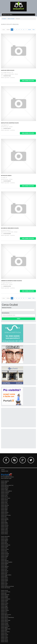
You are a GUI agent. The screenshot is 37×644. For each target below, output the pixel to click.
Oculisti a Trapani (5, 528)
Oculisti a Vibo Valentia (6, 588)
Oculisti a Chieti (4, 548)
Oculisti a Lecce (4, 558)
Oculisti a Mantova (5, 561)
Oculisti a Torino (4, 636)
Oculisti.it (4, 19)
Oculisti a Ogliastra (5, 566)
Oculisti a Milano (4, 508)
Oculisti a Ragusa (4, 627)
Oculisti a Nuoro (4, 511)
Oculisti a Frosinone (5, 554)
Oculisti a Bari (4, 593)
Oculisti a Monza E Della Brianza (7, 617)
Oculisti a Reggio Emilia (6, 629)
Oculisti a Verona (4, 532)
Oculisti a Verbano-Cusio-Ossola (7, 586)
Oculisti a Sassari (4, 524)
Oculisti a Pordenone (5, 626)
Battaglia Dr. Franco (6, 176)
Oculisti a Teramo (5, 527)
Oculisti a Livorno (4, 504)
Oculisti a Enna (4, 551)
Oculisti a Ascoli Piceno (6, 592)
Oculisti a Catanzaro (5, 492)
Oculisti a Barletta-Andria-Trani (7, 485)
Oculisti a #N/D (4, 565)
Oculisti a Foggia (4, 606)
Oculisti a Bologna (5, 596)
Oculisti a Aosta (4, 482)
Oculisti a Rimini (4, 576)
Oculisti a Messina (5, 616)
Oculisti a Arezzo (4, 538)
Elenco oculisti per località (6, 478)
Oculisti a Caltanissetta (6, 545)
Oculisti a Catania (5, 600)
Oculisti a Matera (4, 507)
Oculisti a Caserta (5, 546)
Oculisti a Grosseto (5, 555)
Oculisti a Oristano (5, 512)
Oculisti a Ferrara (4, 497)
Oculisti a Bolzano (5, 488)
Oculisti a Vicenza (5, 642)
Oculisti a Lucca (4, 613)
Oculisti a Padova (4, 568)
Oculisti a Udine (4, 585)
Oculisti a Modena (5, 563)
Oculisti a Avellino (5, 539)
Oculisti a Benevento (5, 595)
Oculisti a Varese (4, 639)
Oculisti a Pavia (4, 569)
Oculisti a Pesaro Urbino (6, 515)
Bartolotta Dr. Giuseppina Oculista (10, 123)
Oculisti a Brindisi (4, 597)
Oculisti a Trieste (4, 529)
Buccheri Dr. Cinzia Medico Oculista (10, 228)
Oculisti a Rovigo (4, 522)
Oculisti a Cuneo (4, 495)
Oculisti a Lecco (4, 612)
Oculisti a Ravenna (5, 520)
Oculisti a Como (4, 602)
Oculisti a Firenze (4, 552)
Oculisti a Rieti (4, 521)
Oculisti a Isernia (4, 501)
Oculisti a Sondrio (5, 581)
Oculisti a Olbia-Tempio (6, 620)
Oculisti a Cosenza (5, 494)
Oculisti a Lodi (4, 559)
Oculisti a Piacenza (5, 625)
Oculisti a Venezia (5, 531)
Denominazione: (6, 313)
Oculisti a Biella (4, 542)
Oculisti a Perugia (5, 623)
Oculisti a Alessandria (5, 536)
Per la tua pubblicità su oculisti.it (7, 477)
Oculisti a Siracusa (5, 525)
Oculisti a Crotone (5, 603)
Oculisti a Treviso (4, 637)
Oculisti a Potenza (5, 518)
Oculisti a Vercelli (4, 640)
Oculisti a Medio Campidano (7, 562)
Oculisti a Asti (4, 484)
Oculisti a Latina (4, 502)
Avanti (29, 30)
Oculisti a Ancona (4, 590)
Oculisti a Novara (4, 619)
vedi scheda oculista (28, 81)
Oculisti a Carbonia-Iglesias (6, 491)
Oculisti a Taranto (5, 635)
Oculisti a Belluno (4, 541)
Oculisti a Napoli (4, 510)
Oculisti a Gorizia (4, 500)
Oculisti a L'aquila (4, 556)
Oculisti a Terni (4, 582)
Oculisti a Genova (5, 607)
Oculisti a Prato (4, 573)
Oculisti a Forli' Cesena (6, 498)
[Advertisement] (12, 417)
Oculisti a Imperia (5, 609)
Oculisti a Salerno (5, 578)
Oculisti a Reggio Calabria (6, 575)
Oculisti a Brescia (4, 544)
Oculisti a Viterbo (4, 534)
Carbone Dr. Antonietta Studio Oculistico (11, 281)
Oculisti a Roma (4, 630)
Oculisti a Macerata (5, 505)
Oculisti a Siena (4, 633)
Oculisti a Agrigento (5, 481)
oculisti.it (3, 470)
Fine (34, 30)
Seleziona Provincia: (7, 308)
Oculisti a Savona (4, 579)
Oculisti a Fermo (4, 605)
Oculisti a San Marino (5, 632)
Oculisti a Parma (4, 514)
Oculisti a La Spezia (5, 610)
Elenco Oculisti (11, 19)
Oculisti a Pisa (4, 517)
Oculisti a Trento (4, 583)
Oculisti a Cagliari (5, 490)
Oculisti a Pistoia (4, 572)
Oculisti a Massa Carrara (6, 615)
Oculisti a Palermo (5, 622)
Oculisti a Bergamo (5, 487)
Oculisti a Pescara (5, 571)
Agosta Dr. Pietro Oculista (8, 70)
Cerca (18, 319)
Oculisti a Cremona (5, 549)
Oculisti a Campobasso (6, 599)
